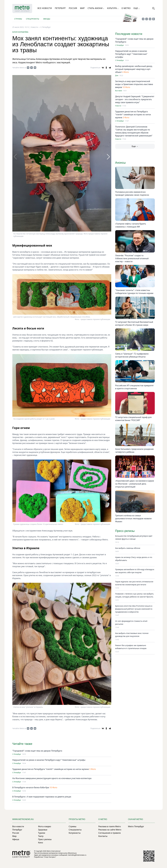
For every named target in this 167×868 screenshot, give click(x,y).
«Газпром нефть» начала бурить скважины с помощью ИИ (131, 225)
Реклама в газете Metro (110, 826)
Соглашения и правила (110, 833)
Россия (73, 8)
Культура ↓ (113, 8)
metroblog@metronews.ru (77, 855)
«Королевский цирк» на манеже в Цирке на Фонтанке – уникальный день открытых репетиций (135, 484)
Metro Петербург (136, 826)
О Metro (126, 8)
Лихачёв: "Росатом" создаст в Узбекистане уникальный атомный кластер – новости (132, 258)
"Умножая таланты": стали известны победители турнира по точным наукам (134, 292)
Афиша (16, 839)
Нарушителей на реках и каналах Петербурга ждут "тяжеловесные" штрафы (49, 760)
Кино (40, 843)
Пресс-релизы (45, 839)
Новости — (36, 27)
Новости (118, 106)
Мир (82, 8)
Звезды (47, 19)
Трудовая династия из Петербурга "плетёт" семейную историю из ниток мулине (51, 769)
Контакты (103, 836)
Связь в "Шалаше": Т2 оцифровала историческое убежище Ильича (132, 355)
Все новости (45, 8)
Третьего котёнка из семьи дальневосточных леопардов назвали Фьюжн (133, 518)
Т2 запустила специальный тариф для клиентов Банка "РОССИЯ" (133, 419)
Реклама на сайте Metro (110, 830)
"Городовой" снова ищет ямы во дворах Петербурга (37, 751)
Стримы (18, 19)
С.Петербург (46, 27)
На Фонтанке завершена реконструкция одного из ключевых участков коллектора (52, 778)
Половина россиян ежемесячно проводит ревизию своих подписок (132, 193)
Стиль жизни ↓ (96, 8)
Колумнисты (75, 833)
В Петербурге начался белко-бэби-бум (31, 787)
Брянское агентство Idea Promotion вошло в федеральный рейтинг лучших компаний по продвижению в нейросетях (134, 609)
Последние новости (129, 34)
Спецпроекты (33, 19)
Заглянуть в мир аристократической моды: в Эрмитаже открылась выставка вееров (134, 84)
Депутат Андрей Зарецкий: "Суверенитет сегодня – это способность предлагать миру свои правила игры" (135, 99)
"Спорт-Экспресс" (50, 857)
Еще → (135, 146)
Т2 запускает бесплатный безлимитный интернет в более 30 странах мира (134, 323)
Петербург (60, 8)
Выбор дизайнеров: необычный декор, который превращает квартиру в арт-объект (134, 69)
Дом (117, 76)
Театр (41, 836)
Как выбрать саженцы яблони (128, 548)
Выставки (119, 91)
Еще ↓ (137, 8)
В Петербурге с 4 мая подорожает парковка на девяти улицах (42, 797)
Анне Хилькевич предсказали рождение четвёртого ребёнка (134, 451)
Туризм (42, 833)
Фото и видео (45, 826)
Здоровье (43, 830)
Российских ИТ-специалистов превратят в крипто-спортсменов (134, 387)
